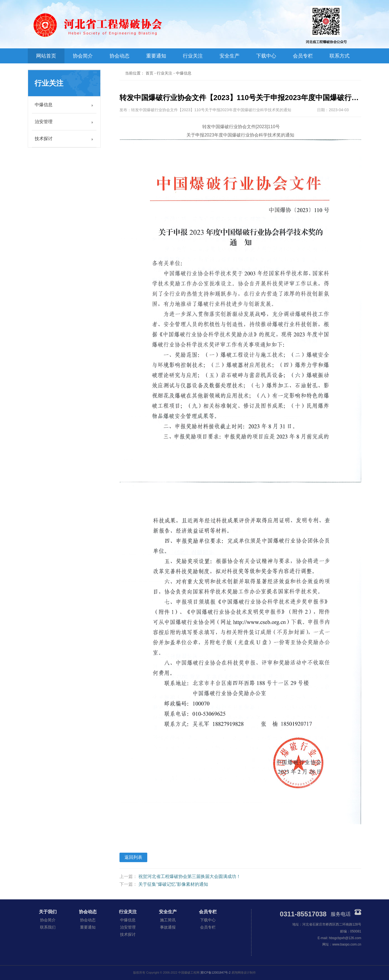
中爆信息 (44, 105)
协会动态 (119, 56)
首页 (149, 73)
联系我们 (48, 927)
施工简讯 (168, 920)
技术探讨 (44, 139)
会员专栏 (303, 56)
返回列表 (133, 857)
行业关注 (193, 56)
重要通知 (156, 56)
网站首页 (46, 56)
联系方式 (340, 56)
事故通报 (168, 927)
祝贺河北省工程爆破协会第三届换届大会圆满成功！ (189, 876)
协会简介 (83, 56)
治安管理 (44, 122)
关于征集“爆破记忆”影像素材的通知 (173, 884)
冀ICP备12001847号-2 (215, 972)
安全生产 (230, 56)
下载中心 (266, 56)
